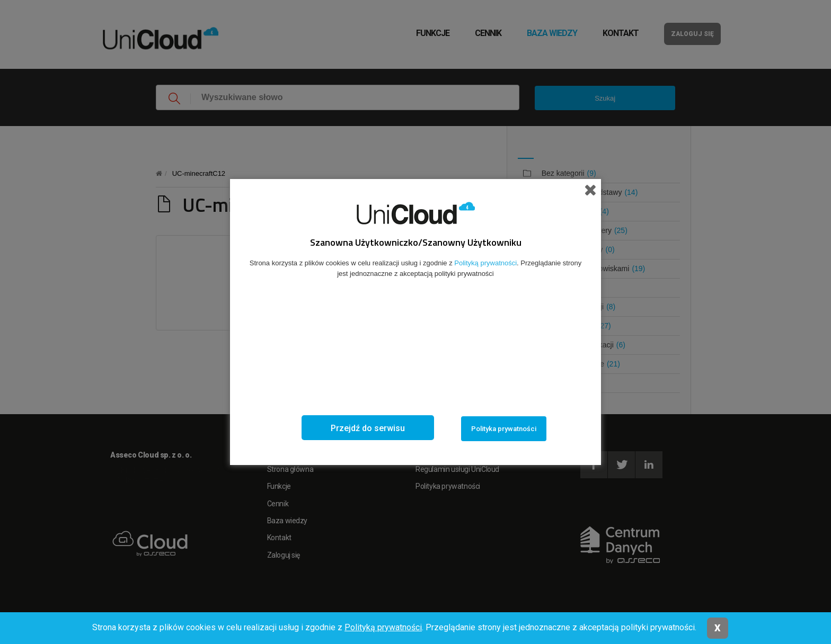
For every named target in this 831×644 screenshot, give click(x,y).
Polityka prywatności (504, 429)
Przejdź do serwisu (368, 428)
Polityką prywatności (383, 627)
